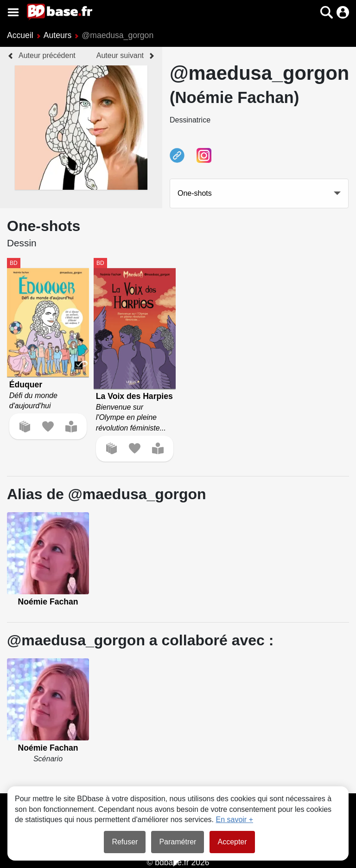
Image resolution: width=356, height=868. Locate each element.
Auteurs (58, 35)
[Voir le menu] (13, 12)
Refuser (125, 842)
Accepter (232, 842)
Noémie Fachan (48, 602)
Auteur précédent (47, 55)
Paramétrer (178, 842)
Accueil (20, 35)
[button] (327, 12)
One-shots (195, 193)
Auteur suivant (120, 55)
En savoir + (235, 820)
